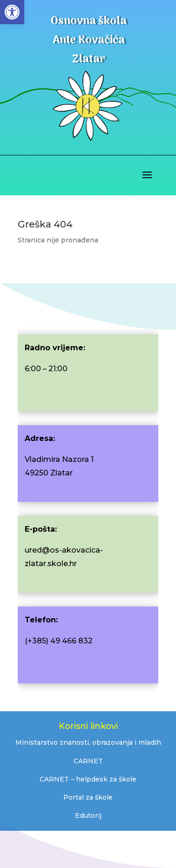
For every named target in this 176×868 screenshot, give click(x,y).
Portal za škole (88, 797)
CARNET (88, 761)
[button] (12, 12)
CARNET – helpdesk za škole (88, 779)
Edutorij (88, 815)
